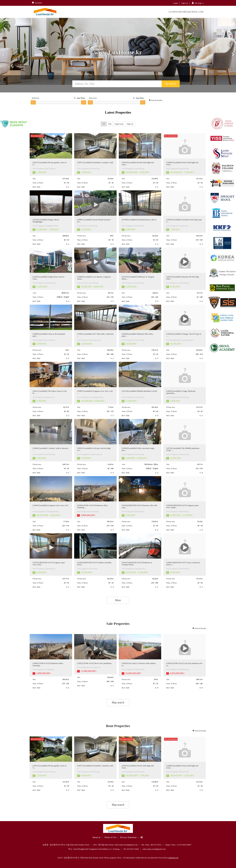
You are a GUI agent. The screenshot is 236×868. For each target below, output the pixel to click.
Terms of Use (110, 837)
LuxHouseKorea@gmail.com (186, 12)
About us (96, 837)
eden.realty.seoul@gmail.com (154, 849)
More (118, 600)
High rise (130, 124)
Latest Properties (118, 112)
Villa (110, 124)
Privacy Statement (128, 837)
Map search (118, 702)
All (104, 124)
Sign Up (185, 3)
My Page (198, 3)
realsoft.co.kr (173, 858)
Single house (119, 124)
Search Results (156, 100)
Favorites (37, 3)
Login (175, 3)
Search (171, 84)
